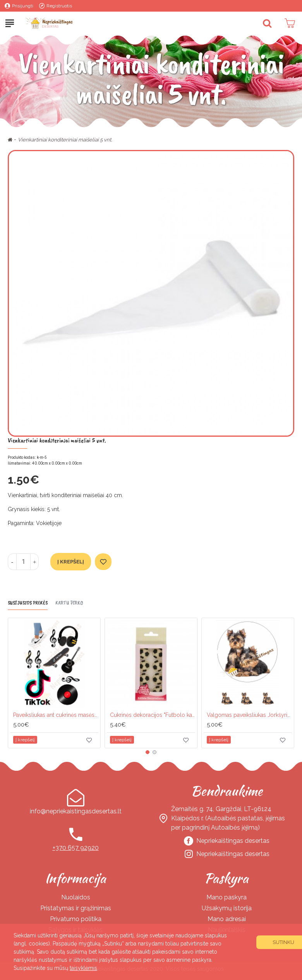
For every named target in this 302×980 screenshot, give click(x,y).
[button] (148, 752)
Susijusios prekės (28, 603)
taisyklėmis (83, 968)
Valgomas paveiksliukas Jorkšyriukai (249, 715)
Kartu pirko (69, 603)
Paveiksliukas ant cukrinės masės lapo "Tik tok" (56, 715)
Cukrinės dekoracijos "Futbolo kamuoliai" (153, 715)
